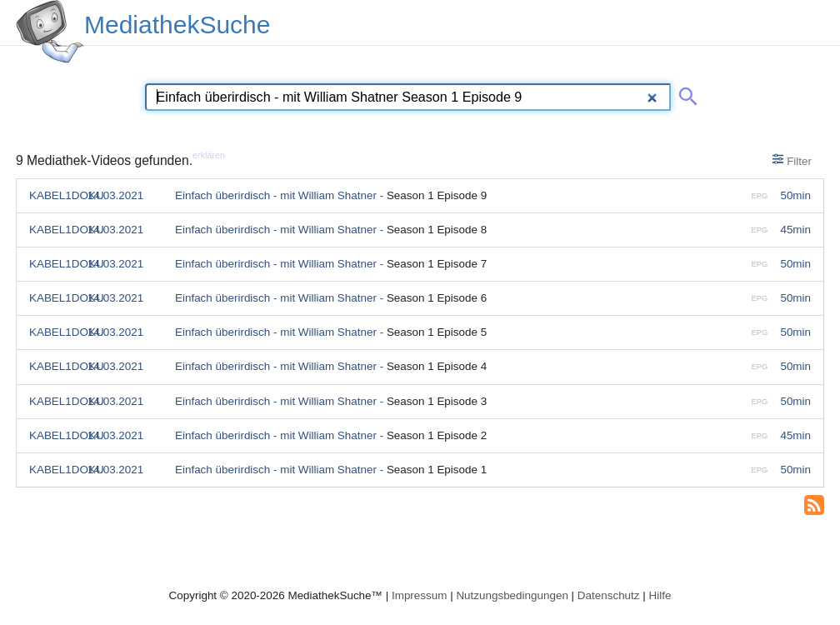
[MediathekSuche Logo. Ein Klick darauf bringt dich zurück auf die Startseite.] (50, 32)
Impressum (419, 595)
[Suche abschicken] (685, 93)
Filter (792, 160)
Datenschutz (609, 595)
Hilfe (660, 595)
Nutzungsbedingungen (512, 595)
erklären (209, 155)
